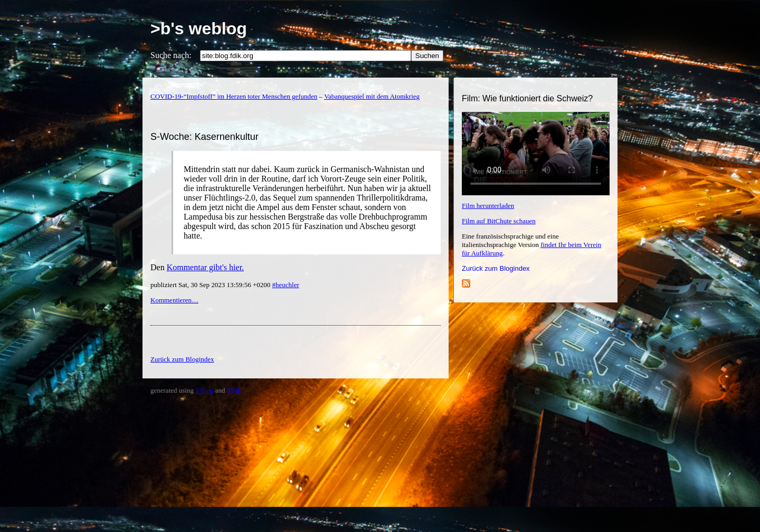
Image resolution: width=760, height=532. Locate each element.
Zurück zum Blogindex (496, 268)
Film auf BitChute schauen (499, 221)
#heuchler (285, 285)
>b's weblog (199, 28)
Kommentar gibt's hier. (205, 267)
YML (234, 390)
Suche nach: (171, 55)
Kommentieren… (174, 300)
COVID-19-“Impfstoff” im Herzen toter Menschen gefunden (234, 96)
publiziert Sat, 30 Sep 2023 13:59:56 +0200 (211, 285)
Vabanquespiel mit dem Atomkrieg (372, 96)
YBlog (205, 390)
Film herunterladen (488, 206)
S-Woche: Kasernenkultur (205, 137)
